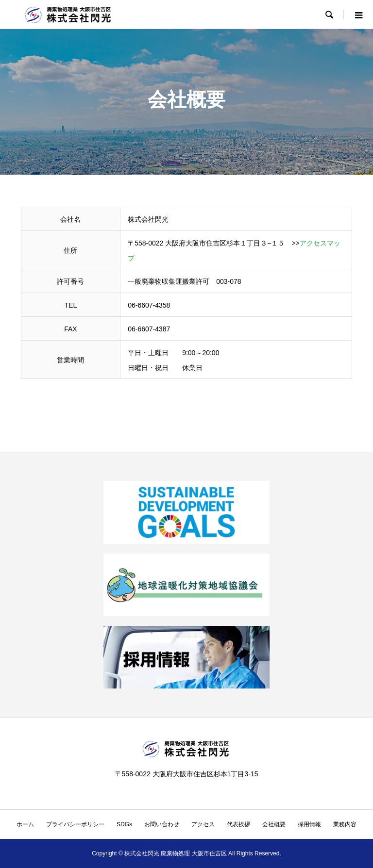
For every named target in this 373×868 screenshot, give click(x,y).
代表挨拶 (238, 824)
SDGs (124, 824)
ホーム (25, 824)
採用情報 (309, 824)
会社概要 (274, 824)
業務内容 (345, 824)
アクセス (203, 824)
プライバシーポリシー (75, 824)
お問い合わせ (162, 824)
